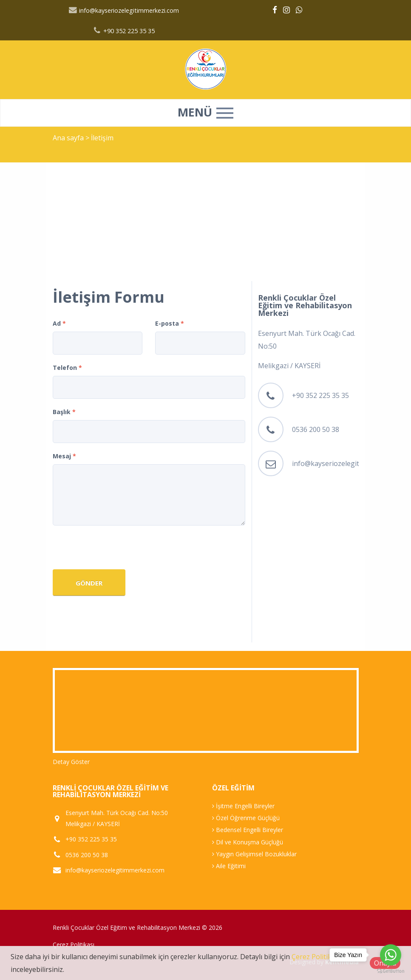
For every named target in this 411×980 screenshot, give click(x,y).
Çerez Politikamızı (320, 957)
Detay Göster (71, 762)
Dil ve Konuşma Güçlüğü (248, 842)
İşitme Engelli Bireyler (243, 806)
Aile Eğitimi (229, 866)
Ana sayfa (68, 138)
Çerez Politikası (74, 944)
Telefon (67, 368)
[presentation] (117, 548)
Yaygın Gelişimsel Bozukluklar (254, 854)
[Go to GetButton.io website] (391, 971)
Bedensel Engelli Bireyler (248, 830)
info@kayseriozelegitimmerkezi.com (124, 10)
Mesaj (64, 456)
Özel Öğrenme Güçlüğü (246, 818)
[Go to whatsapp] (391, 955)
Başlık (64, 412)
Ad (59, 323)
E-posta (170, 323)
